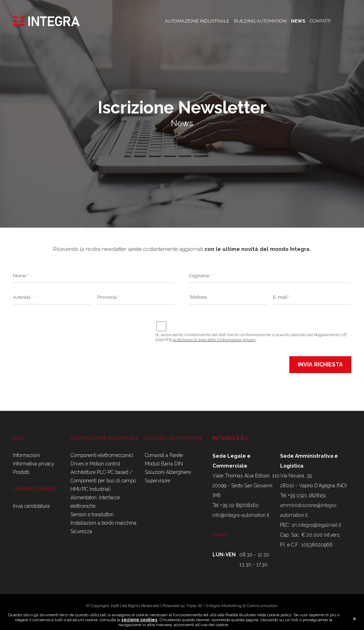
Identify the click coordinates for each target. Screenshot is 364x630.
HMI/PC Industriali (91, 489)
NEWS (298, 21)
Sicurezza (81, 531)
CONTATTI (320, 21)
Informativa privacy (34, 464)
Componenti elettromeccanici (102, 455)
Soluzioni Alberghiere (168, 472)
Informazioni (26, 455)
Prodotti (21, 472)
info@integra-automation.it (241, 515)
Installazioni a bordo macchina (103, 523)
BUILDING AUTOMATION (260, 21)
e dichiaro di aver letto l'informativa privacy (215, 340)
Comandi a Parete (164, 455)
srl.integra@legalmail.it (316, 525)
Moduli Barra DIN (164, 464)
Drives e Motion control (95, 464)
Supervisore (158, 481)
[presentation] (67, 326)
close (354, 619)
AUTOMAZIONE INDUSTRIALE (197, 21)
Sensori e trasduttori (92, 514)
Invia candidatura (31, 506)
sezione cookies (139, 620)
